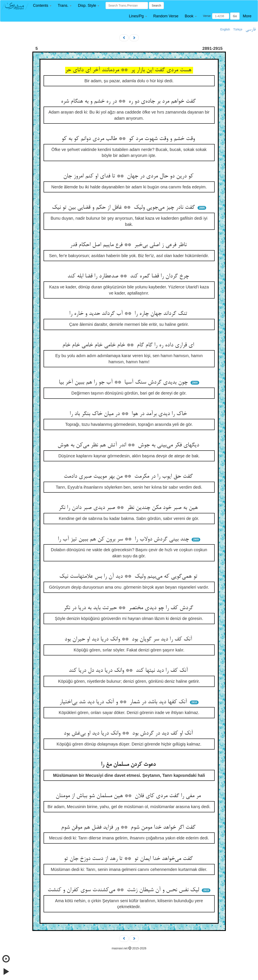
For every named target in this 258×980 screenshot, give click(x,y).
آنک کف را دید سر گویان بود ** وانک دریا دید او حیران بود (129, 639)
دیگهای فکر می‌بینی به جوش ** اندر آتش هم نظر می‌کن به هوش (129, 445)
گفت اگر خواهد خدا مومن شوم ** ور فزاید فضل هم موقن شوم (129, 828)
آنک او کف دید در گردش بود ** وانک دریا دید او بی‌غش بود (129, 733)
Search (156, 5)
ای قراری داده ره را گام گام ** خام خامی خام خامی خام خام (129, 345)
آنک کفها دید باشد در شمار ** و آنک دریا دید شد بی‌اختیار (124, 702)
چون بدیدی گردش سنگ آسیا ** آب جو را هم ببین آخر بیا (124, 382)
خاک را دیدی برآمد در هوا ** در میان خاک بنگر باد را (129, 414)
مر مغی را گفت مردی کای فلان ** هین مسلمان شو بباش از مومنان (129, 796)
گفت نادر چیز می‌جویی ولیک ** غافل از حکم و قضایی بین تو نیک (124, 208)
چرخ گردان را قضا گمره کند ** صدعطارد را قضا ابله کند (129, 276)
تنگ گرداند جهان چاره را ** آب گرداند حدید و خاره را (129, 314)
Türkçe (238, 29)
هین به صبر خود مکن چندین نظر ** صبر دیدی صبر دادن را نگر (129, 508)
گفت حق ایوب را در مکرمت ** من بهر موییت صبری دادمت (129, 477)
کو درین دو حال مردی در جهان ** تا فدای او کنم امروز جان (129, 176)
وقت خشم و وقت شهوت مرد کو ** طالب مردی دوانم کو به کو (129, 139)
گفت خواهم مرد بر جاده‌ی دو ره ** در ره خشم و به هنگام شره (129, 101)
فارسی (250, 30)
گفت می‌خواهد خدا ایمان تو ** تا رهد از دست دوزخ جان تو (129, 859)
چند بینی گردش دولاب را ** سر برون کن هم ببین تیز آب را (124, 539)
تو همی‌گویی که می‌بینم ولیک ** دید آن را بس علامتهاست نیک (129, 577)
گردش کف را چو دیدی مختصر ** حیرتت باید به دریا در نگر (129, 608)
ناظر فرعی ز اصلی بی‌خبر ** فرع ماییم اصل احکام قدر (129, 245)
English (225, 29)
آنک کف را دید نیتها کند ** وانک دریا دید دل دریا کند (129, 671)
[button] (42, 6)
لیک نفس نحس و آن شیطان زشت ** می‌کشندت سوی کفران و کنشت (124, 890)
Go (235, 16)
